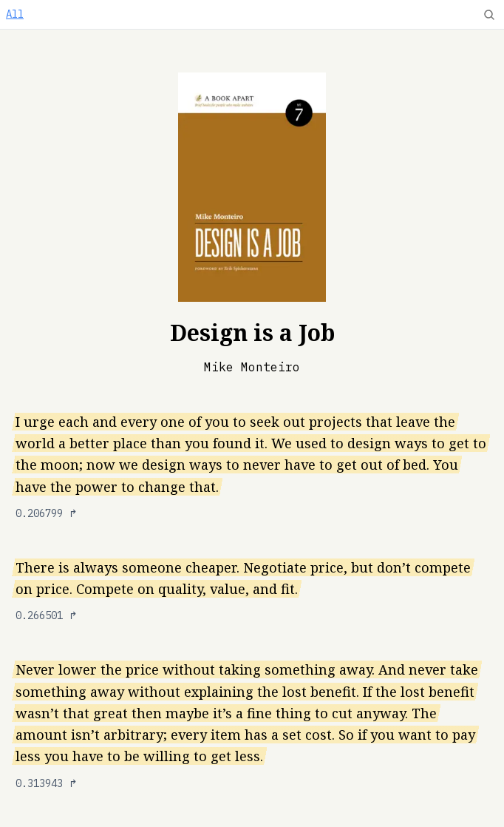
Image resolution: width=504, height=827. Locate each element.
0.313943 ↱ (47, 783)
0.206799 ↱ (47, 513)
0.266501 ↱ (47, 615)
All (15, 14)
